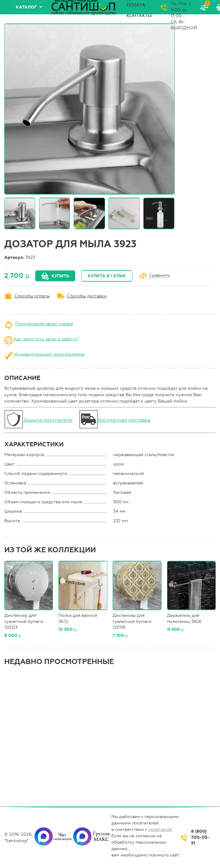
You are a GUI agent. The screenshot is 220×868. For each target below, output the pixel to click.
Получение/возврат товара (44, 324)
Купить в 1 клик (107, 276)
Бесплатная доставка (124, 420)
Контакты (139, 16)
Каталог (26, 7)
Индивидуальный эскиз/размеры (49, 354)
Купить (60, 276)
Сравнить (159, 276)
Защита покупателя (48, 420)
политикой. (161, 829)
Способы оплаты (32, 296)
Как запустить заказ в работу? (46, 339)
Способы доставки (87, 296)
